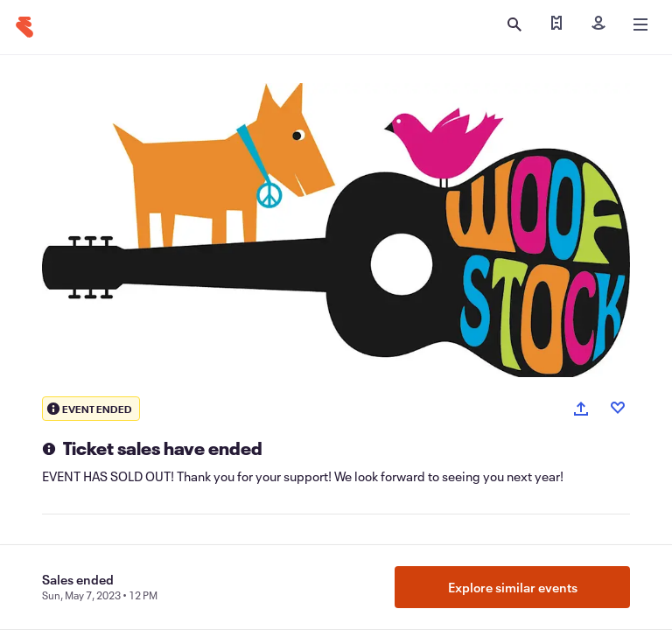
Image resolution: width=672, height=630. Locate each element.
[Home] (24, 27)
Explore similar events (513, 587)
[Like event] (618, 408)
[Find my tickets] (556, 24)
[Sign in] (598, 24)
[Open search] (514, 24)
